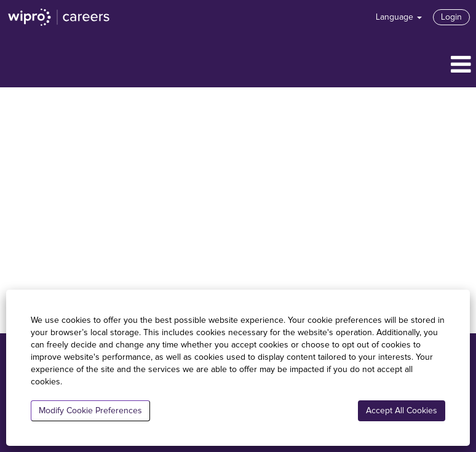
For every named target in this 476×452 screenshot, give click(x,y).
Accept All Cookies (402, 411)
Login (451, 17)
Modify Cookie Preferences (90, 411)
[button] (238, 65)
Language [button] (399, 17)
